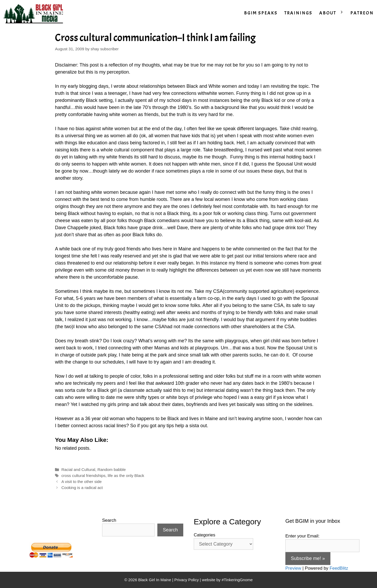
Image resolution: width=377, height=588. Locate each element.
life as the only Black (126, 476)
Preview (293, 568)
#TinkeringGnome (237, 580)
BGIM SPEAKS (261, 13)
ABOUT (333, 13)
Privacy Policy (187, 580)
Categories (204, 535)
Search (109, 520)
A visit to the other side (81, 482)
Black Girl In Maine (155, 580)
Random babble (112, 469)
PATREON (362, 13)
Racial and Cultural (78, 469)
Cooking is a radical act (82, 488)
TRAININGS (298, 13)
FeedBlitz (339, 568)
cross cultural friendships (83, 476)
